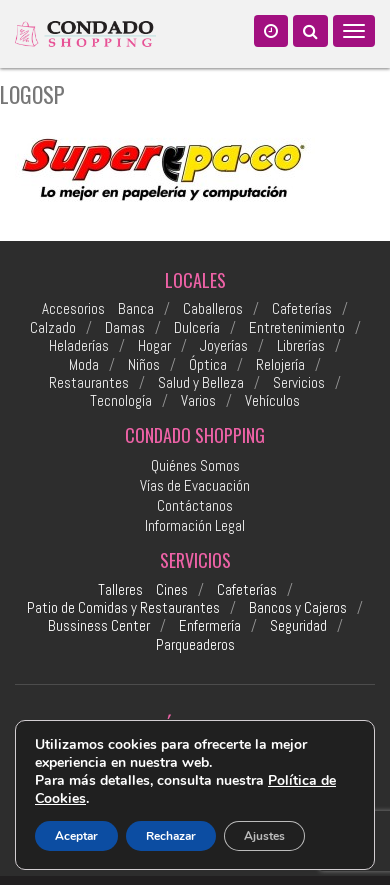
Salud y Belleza (201, 383)
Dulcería (197, 328)
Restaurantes (89, 383)
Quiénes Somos (195, 465)
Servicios (299, 383)
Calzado (53, 328)
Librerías (301, 346)
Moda (84, 365)
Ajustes (264, 836)
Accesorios (73, 309)
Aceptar (76, 836)
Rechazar (171, 836)
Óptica (208, 365)
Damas (125, 328)
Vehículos (272, 401)
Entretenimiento (297, 328)
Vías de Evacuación (195, 485)
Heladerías (79, 346)
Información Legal (195, 525)
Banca (136, 309)
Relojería (280, 365)
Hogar (154, 346)
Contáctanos (195, 505)
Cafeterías (302, 309)
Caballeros (213, 309)
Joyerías (224, 346)
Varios (198, 401)
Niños (144, 365)
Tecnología (121, 401)
